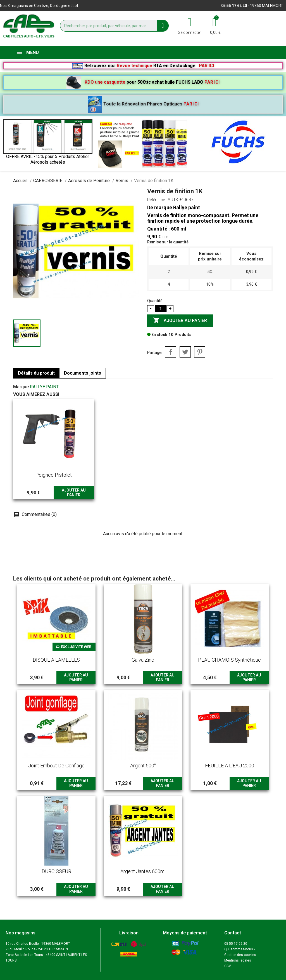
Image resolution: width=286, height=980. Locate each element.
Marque (21, 387)
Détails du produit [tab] (36, 373)
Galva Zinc (143, 660)
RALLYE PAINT (44, 387)
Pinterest (200, 352)
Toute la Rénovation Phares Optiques (143, 104)
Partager (171, 352)
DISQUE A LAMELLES (56, 660)
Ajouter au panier (180, 321)
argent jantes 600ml (143, 871)
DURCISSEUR (56, 871)
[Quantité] (160, 309)
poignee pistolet (54, 475)
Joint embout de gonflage (56, 766)
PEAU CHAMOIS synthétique (229, 660)
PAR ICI (206, 66)
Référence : (157, 200)
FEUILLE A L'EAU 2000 (230, 766)
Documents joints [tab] (83, 373)
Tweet (185, 352)
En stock (157, 335)
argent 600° (143, 766)
